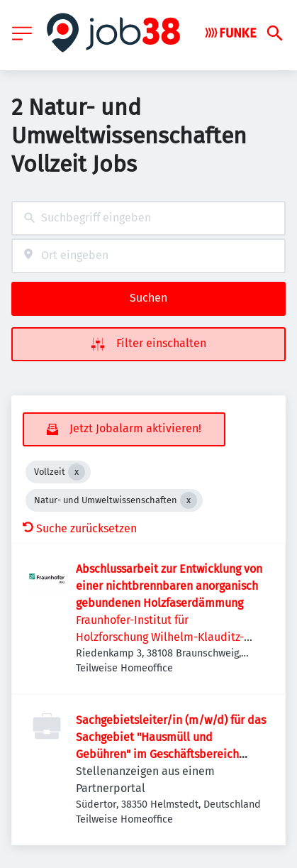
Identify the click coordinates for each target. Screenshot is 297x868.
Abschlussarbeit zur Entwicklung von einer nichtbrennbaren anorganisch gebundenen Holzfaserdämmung (169, 586)
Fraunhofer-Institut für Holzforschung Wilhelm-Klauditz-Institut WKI (160, 637)
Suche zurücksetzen (80, 528)
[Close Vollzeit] (77, 472)
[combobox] (148, 218)
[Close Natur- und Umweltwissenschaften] (189, 500)
